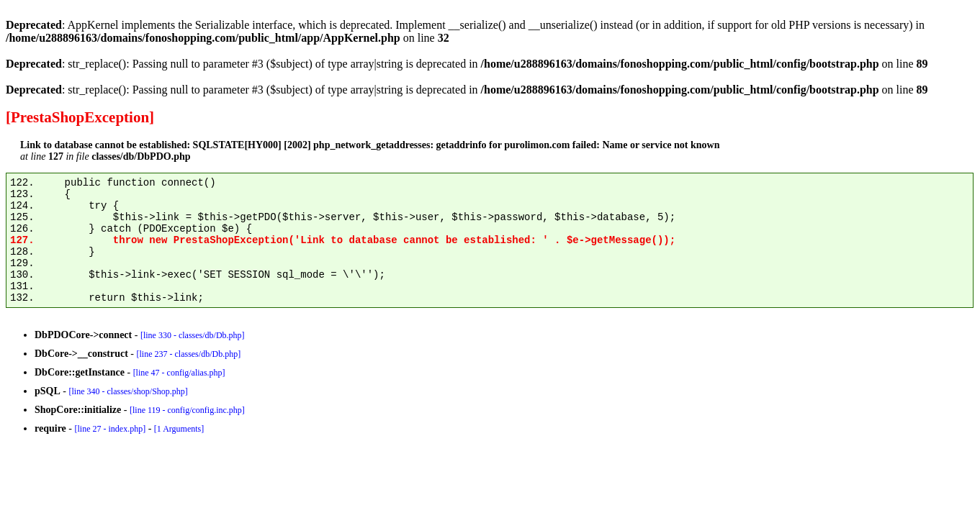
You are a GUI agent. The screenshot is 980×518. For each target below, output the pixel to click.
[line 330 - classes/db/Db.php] (193, 335)
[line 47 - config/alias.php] (179, 373)
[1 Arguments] (179, 429)
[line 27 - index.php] (110, 429)
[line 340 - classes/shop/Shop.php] (128, 391)
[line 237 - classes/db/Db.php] (188, 354)
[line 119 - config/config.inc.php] (187, 410)
